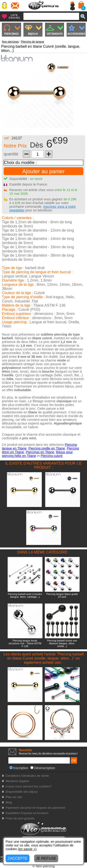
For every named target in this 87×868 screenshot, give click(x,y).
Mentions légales (17, 781)
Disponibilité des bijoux (22, 792)
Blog (9, 802)
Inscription (19, 768)
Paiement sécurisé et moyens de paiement (35, 808)
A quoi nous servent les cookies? (29, 786)
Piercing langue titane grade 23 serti (62, 595)
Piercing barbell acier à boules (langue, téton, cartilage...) (25, 595)
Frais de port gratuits (20, 818)
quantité (11, 154)
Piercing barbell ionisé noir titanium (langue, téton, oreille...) (62, 643)
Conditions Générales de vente (27, 776)
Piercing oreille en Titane (47, 448)
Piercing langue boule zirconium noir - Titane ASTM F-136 (25, 643)
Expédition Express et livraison (27, 813)
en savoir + (27, 849)
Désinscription (43, 768)
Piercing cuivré (52, 456)
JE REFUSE (46, 858)
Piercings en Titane (40, 452)
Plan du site (14, 797)
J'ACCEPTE (18, 858)
